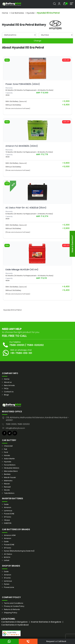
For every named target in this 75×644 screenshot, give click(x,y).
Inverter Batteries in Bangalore (46, 622)
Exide (6, 504)
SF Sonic (8, 517)
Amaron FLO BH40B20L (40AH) (22, 146)
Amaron (8, 507)
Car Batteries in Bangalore (14, 622)
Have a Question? (72, 244)
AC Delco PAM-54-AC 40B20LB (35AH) (26, 208)
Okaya (7, 520)
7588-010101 (17, 345)
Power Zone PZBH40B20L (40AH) (23, 84)
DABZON (8, 523)
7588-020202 (35, 345)
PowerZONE (9, 514)
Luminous (8, 511)
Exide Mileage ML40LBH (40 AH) (22, 270)
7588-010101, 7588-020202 (18, 424)
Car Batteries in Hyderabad (15, 625)
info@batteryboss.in (15, 428)
